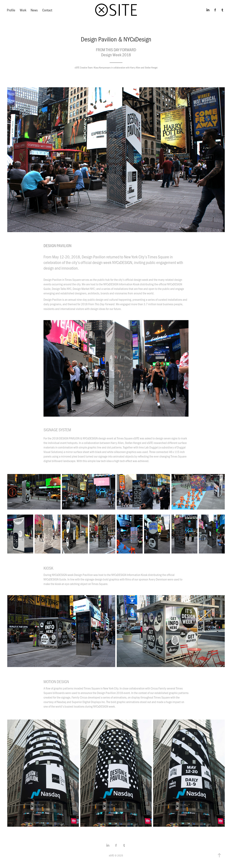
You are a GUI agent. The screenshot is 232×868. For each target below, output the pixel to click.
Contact (47, 10)
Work (23, 10)
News (34, 10)
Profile (11, 10)
